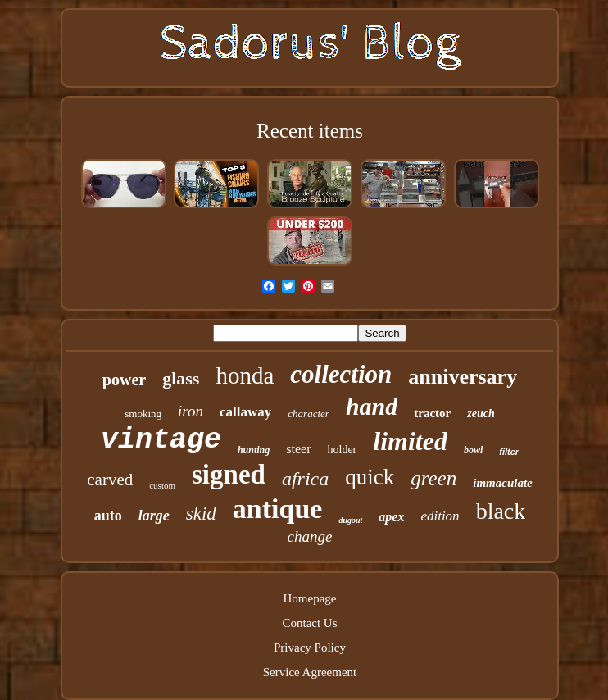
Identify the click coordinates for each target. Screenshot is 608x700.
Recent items (310, 131)
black (501, 511)
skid (201, 514)
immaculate (503, 483)
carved (110, 480)
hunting (254, 450)
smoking (143, 414)
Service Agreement (310, 672)
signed (229, 475)
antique (278, 509)
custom (162, 485)
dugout (350, 520)
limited (410, 441)
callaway (245, 412)
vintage (161, 440)
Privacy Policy (310, 648)
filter (509, 452)
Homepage (310, 598)
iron (191, 411)
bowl (473, 450)
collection (341, 374)
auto (108, 516)
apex (391, 517)
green (433, 478)
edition (440, 516)
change (310, 536)
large (154, 516)
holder (343, 450)
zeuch (481, 414)
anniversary (463, 377)
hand (372, 406)
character (309, 414)
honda (245, 375)
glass (181, 378)
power (124, 380)
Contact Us (309, 623)
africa (305, 479)
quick (370, 477)
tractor (432, 413)
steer (298, 449)
